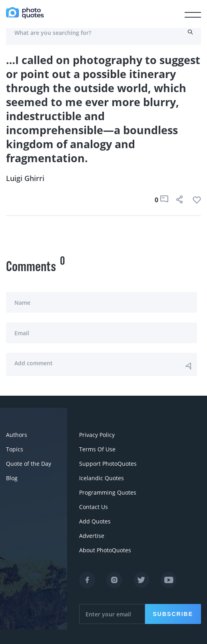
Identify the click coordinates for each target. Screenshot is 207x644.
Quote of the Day (29, 464)
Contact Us (94, 507)
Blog (12, 478)
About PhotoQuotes (105, 550)
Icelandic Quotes (102, 478)
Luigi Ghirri (25, 178)
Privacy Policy (97, 435)
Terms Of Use (97, 449)
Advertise (92, 536)
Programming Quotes (108, 492)
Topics (15, 449)
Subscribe (173, 614)
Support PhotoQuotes (108, 464)
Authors (17, 435)
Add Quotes (95, 521)
